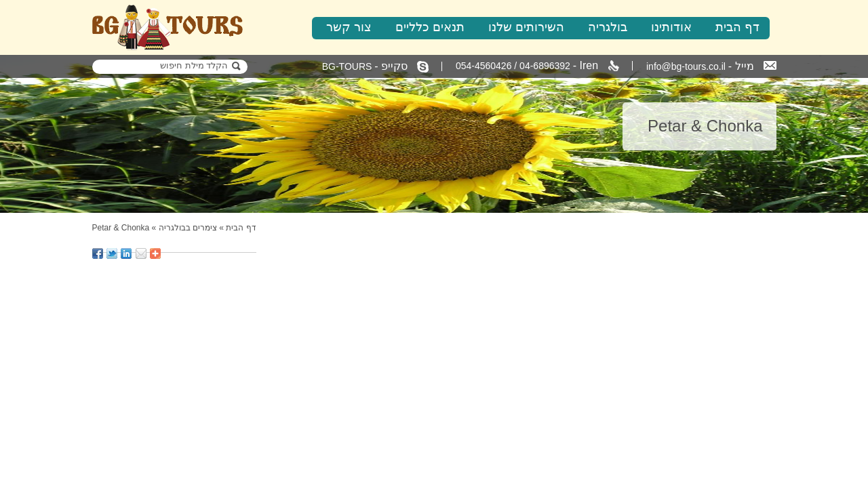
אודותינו (671, 27)
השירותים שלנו (526, 27)
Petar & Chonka (121, 228)
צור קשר (349, 27)
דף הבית (737, 27)
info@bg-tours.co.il (711, 66)
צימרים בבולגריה (188, 228)
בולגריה (608, 27)
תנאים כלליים (430, 27)
